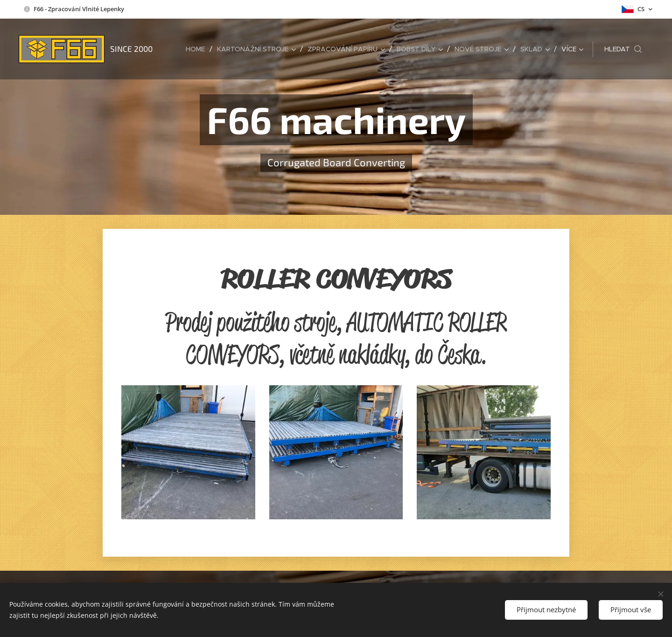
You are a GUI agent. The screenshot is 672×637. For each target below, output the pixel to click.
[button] (623, 49)
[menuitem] (198, 49)
